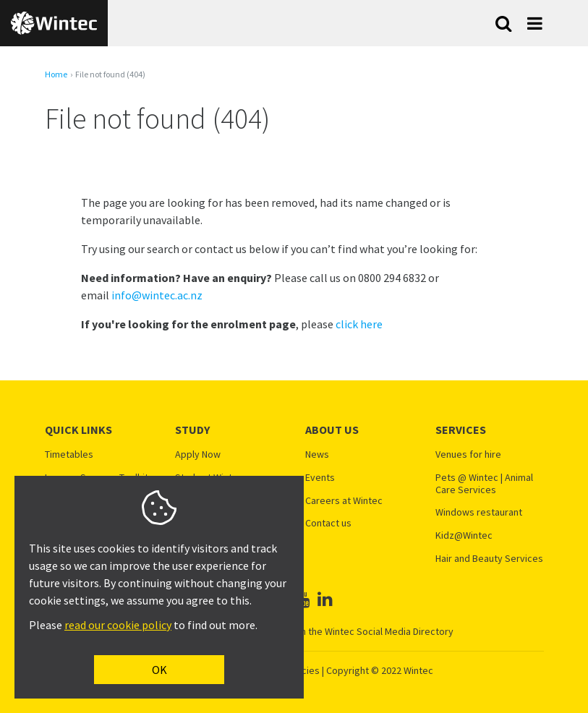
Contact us (328, 523)
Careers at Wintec (344, 501)
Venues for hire (468, 454)
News (317, 454)
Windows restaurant (479, 512)
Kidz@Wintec (464, 535)
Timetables (69, 454)
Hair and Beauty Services (489, 559)
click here (359, 324)
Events (320, 478)
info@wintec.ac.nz (157, 295)
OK (159, 670)
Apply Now (198, 454)
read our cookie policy (118, 625)
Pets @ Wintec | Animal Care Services (484, 484)
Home (56, 74)
